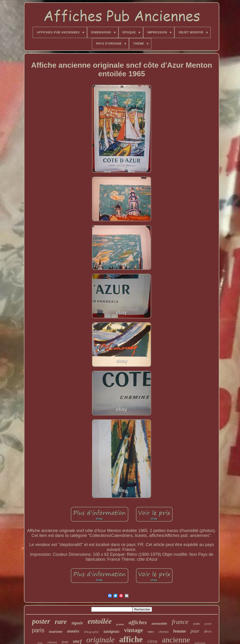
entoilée (100, 621)
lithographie (91, 632)
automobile (159, 624)
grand (208, 624)
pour (195, 631)
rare (61, 621)
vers (151, 632)
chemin (164, 632)
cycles (196, 624)
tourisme (56, 632)
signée (77, 623)
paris (38, 630)
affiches (138, 622)
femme (180, 631)
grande (120, 624)
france (180, 622)
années (73, 631)
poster (41, 621)
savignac (112, 632)
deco (208, 631)
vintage (134, 630)
